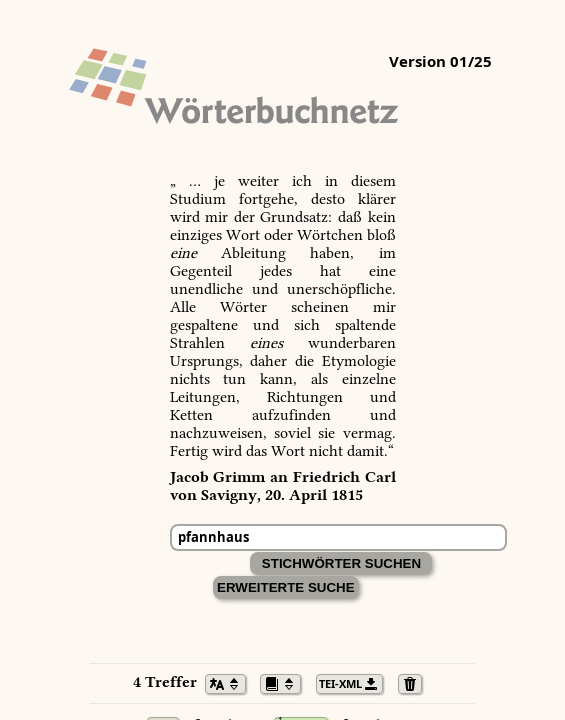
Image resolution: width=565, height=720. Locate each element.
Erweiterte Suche (286, 587)
